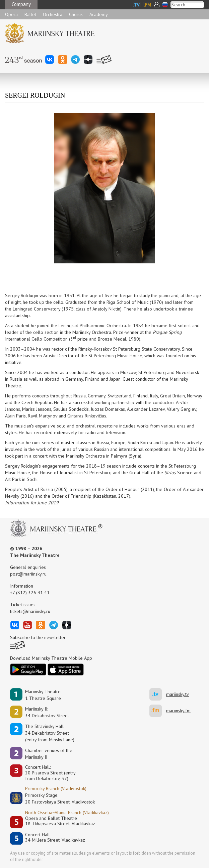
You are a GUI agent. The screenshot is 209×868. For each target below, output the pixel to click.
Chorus (76, 14)
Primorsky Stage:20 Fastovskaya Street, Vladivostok (55, 798)
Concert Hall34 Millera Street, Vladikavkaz (55, 837)
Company (21, 4)
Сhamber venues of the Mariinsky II (49, 754)
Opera (11, 14)
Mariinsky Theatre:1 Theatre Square (43, 695)
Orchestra (53, 14)
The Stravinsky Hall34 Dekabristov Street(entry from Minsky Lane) (50, 733)
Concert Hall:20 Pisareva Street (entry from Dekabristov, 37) (50, 773)
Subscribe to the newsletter (38, 637)
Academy (99, 14)
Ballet (30, 14)
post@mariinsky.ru (28, 574)
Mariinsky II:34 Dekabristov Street (47, 712)
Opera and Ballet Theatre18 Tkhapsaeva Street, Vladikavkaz (60, 821)
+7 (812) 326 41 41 (30, 593)
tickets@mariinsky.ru (30, 611)
